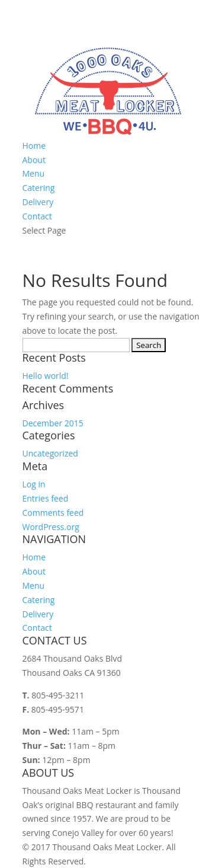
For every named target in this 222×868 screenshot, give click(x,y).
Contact (37, 216)
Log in (34, 484)
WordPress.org (51, 527)
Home (34, 146)
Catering (39, 188)
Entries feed (46, 498)
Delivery (38, 202)
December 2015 (53, 423)
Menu (34, 173)
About (34, 160)
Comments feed (53, 513)
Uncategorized (50, 453)
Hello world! (46, 376)
